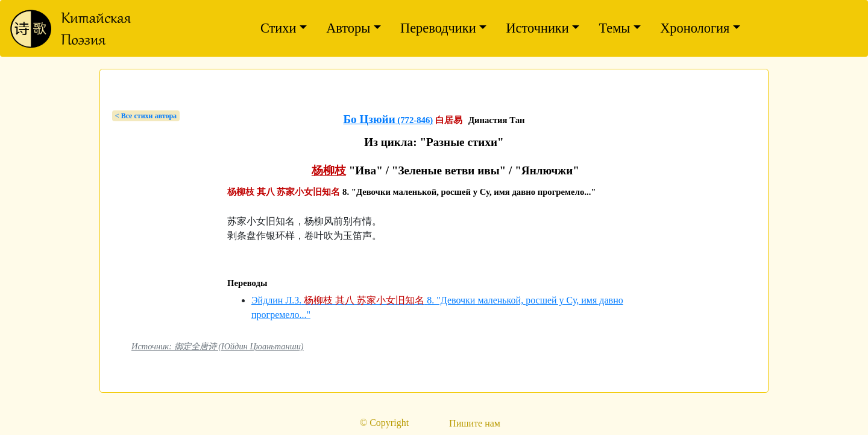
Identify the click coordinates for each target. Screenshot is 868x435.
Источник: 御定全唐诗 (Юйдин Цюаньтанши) (218, 346)
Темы (614, 28)
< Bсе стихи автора (146, 116)
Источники (537, 28)
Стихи (278, 28)
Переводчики (438, 28)
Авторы (348, 28)
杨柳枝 (329, 170)
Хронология (695, 28)
